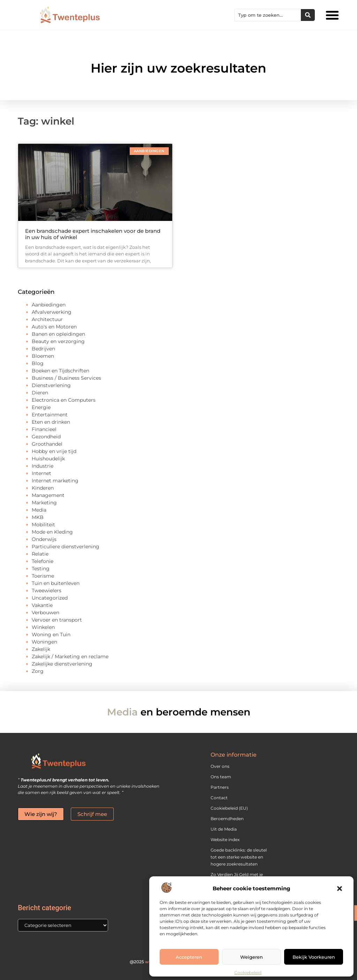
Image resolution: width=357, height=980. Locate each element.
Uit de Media (224, 829)
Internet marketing (55, 481)
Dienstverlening (51, 385)
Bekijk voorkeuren (314, 957)
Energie (41, 407)
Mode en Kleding (52, 532)
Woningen (44, 642)
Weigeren (252, 957)
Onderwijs (44, 539)
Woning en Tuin (51, 634)
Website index (225, 840)
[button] (340, 889)
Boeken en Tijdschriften (60, 371)
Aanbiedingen (49, 305)
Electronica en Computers (64, 400)
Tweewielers (47, 591)
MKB (38, 517)
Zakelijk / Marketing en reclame (70, 656)
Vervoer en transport (57, 620)
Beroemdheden (227, 819)
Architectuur (47, 319)
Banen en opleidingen (58, 334)
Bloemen (43, 356)
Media (39, 510)
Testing (41, 569)
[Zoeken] (308, 15)
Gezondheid (46, 437)
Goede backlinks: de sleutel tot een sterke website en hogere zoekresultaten (239, 857)
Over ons (220, 766)
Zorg (38, 671)
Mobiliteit (43, 525)
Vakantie (42, 605)
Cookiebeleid (248, 972)
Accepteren (189, 957)
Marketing (44, 503)
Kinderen (43, 488)
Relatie (40, 554)
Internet (41, 473)
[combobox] (268, 15)
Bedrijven (43, 349)
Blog (38, 363)
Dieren (40, 393)
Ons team (221, 777)
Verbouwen (45, 612)
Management (48, 495)
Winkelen (43, 627)
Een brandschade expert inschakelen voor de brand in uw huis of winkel (93, 234)
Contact (219, 798)
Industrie (43, 466)
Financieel (44, 429)
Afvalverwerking (52, 312)
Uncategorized (50, 598)
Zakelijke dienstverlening (62, 664)
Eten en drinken (51, 422)
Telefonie (43, 561)
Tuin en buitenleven (56, 583)
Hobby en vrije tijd (54, 451)
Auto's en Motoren (54, 327)
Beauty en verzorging (58, 341)
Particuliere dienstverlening (66, 547)
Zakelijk (41, 649)
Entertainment (50, 415)
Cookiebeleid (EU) (229, 808)
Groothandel (47, 444)
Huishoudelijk (48, 459)
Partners (220, 787)
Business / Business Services (66, 378)
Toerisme (43, 576)
